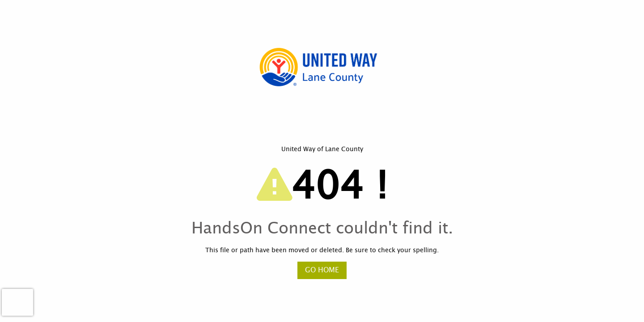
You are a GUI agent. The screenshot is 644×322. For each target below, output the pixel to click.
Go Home (322, 270)
